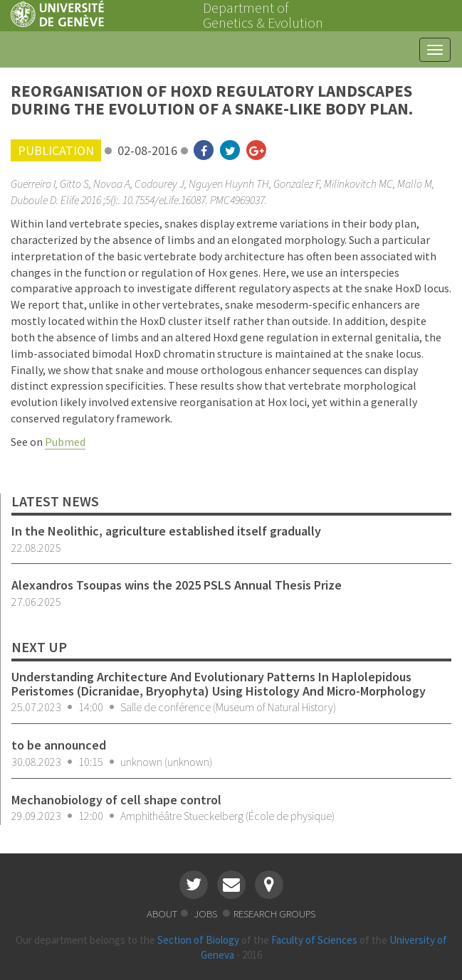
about (162, 914)
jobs (206, 914)
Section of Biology (198, 940)
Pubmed (65, 442)
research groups (274, 914)
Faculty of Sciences (314, 940)
